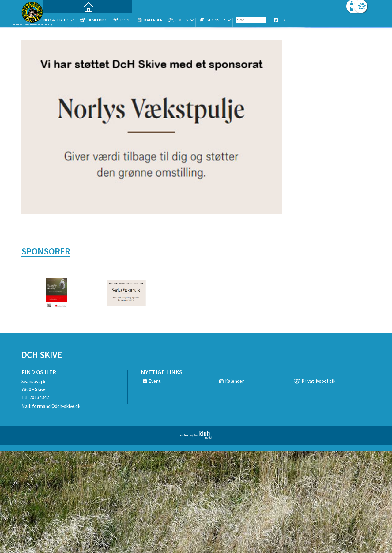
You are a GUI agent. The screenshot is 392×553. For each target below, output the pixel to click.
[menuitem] (60, 21)
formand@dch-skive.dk (56, 406)
